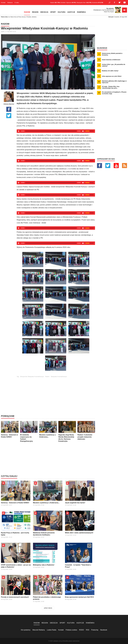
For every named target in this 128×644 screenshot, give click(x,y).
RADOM (27, 12)
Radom (47, 377)
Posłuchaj (95, 630)
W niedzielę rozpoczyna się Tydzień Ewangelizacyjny (29, 431)
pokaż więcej (48, 608)
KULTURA (62, 12)
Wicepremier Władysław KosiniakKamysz (32, 377)
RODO (81, 630)
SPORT (53, 12)
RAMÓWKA (81, 12)
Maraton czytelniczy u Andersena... (48, 429)
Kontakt (3, 3)
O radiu (17, 3)
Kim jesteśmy (26, 630)
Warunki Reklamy (39, 630)
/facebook (104, 630)
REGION (35, 12)
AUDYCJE (71, 12)
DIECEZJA (44, 12)
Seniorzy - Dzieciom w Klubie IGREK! (10, 429)
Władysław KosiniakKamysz (59, 377)
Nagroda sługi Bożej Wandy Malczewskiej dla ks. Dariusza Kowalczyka (67, 431)
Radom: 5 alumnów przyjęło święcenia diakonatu (86, 430)
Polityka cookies (71, 630)
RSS (88, 630)
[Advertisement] (56, 391)
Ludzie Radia (52, 630)
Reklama (10, 3)
